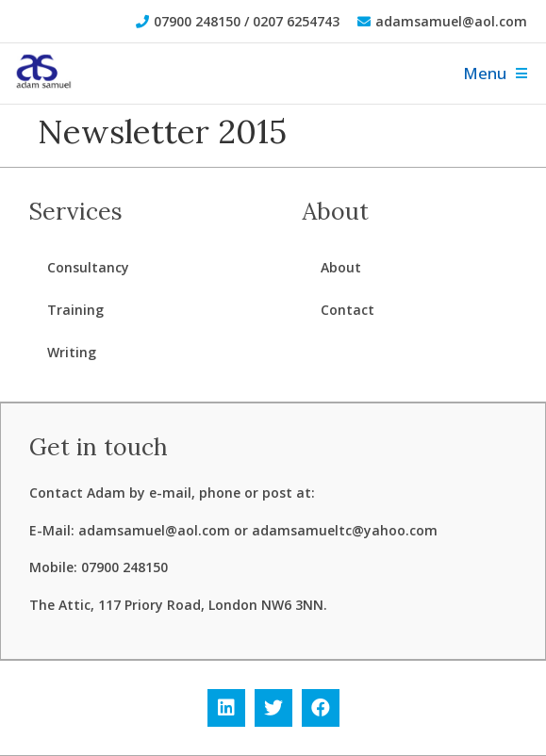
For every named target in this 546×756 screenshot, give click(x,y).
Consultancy (88, 267)
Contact (347, 310)
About (341, 267)
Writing (72, 352)
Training (75, 310)
